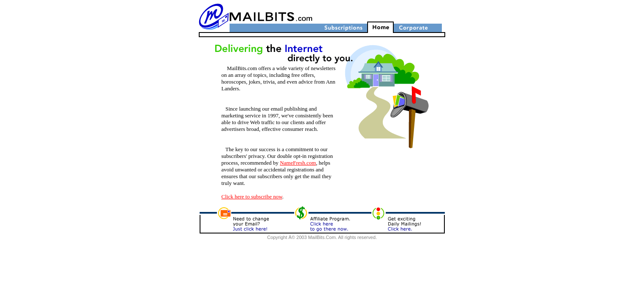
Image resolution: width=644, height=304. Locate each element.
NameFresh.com (298, 163)
